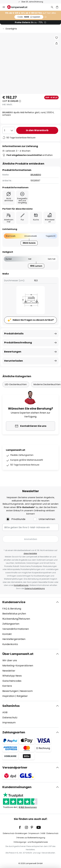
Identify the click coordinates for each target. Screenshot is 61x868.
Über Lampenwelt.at (18, 654)
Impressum (9, 723)
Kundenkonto (10, 644)
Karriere (7, 686)
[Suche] (52, 7)
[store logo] (19, 7)
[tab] (31, 623)
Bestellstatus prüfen (14, 614)
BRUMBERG (36, 175)
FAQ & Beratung (12, 609)
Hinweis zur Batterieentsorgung (31, 838)
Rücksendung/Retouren (16, 619)
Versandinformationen (16, 629)
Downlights (11, 29)
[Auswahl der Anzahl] (9, 130)
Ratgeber (22, 696)
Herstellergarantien (14, 639)
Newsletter (9, 671)
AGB (5, 712)
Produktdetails (14, 334)
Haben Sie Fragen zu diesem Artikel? (33, 320)
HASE (29, 17)
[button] (57, 38)
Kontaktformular (21, 585)
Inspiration (9, 696)
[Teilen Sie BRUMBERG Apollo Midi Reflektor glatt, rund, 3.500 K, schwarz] (57, 43)
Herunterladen (14, 361)
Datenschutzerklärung (35, 588)
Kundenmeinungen (17, 787)
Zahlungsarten (11, 624)
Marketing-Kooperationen (18, 666)
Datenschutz (10, 718)
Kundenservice (14, 602)
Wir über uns (10, 660)
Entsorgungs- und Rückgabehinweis (31, 842)
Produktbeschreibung (18, 343)
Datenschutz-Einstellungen (15, 833)
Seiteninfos (11, 706)
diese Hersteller (30, 553)
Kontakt (7, 634)
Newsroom (26, 691)
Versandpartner (15, 767)
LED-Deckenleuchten (16, 384)
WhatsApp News (12, 676)
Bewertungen (13, 352)
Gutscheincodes (12, 681)
